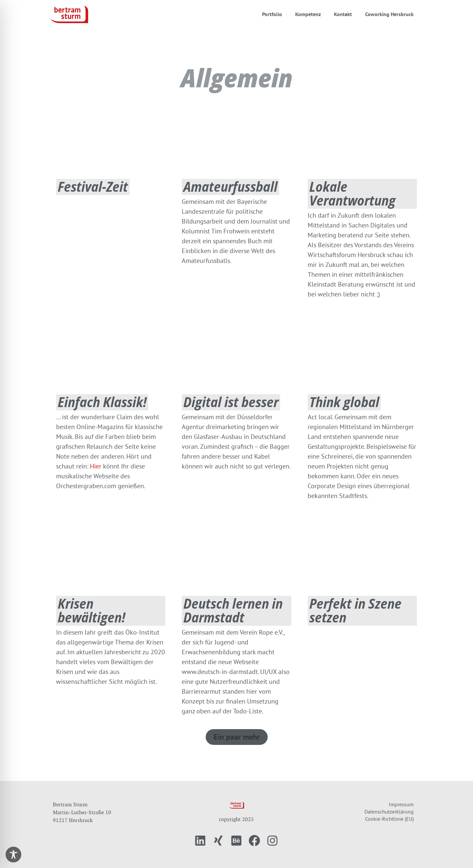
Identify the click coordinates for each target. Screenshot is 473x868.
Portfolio (272, 14)
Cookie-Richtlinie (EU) (389, 819)
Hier (96, 466)
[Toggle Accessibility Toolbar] (13, 855)
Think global (344, 402)
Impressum (401, 804)
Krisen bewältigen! (92, 610)
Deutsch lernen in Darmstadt (233, 610)
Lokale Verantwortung (352, 193)
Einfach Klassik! (102, 402)
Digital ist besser (231, 402)
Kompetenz (308, 14)
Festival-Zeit (93, 186)
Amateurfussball (230, 186)
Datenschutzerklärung (389, 812)
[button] (237, 737)
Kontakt (343, 14)
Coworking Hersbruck (389, 14)
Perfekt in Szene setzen (355, 610)
